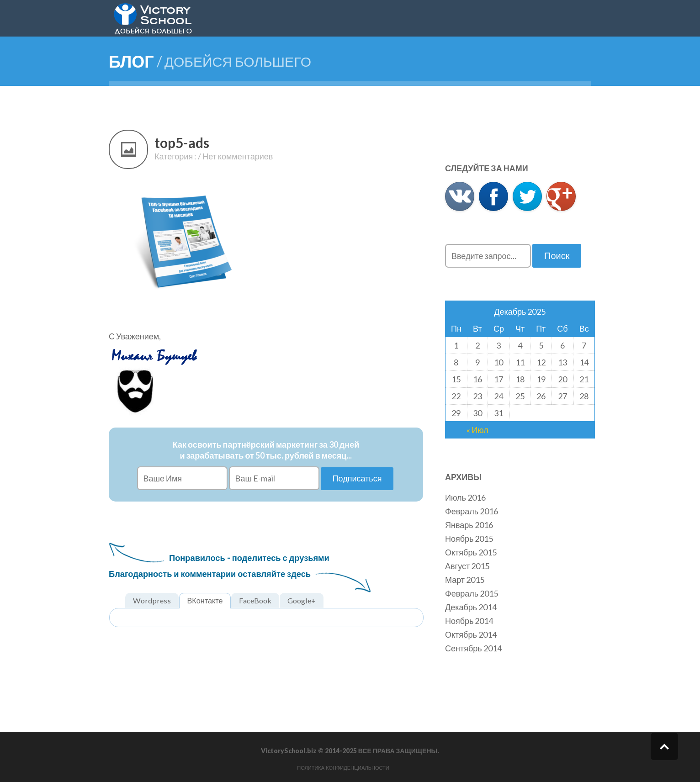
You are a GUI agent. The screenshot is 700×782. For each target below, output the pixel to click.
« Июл (477, 430)
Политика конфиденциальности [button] (343, 768)
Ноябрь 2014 (469, 621)
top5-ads (182, 143)
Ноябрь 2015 (469, 539)
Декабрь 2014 (471, 607)
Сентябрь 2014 (473, 648)
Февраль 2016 (472, 511)
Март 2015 (465, 580)
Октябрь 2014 (471, 634)
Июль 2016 (465, 497)
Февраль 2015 (472, 593)
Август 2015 (467, 566)
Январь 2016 (469, 525)
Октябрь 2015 (471, 552)
